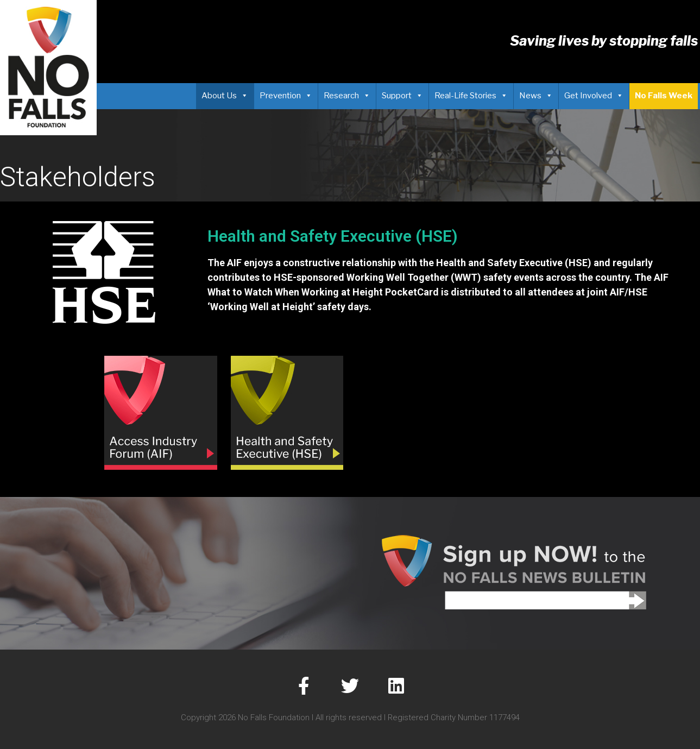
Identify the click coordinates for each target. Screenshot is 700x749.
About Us (225, 96)
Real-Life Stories (471, 96)
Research (347, 96)
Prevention (286, 96)
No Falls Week (664, 96)
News (536, 96)
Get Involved (594, 96)
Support (402, 96)
